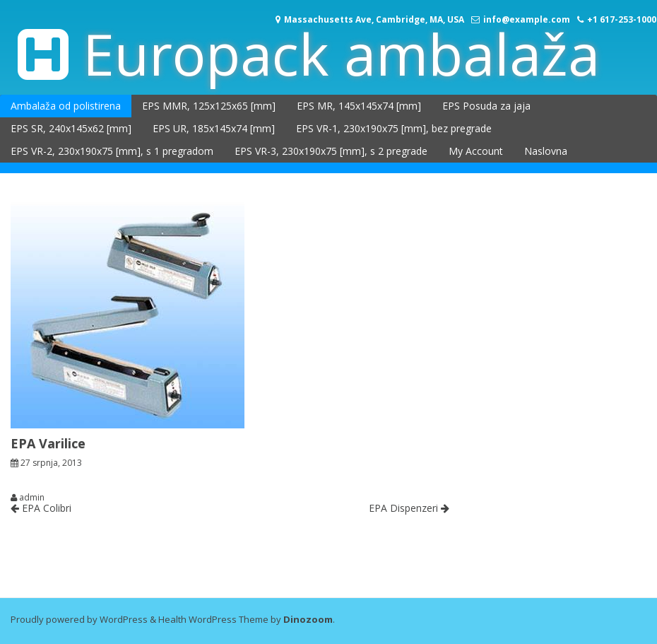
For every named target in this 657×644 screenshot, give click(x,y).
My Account (476, 151)
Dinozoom (308, 619)
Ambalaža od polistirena (66, 106)
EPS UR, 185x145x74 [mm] (214, 128)
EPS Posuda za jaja (486, 106)
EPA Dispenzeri (409, 508)
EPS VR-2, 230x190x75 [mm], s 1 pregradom (112, 151)
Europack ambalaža (341, 53)
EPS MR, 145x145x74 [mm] (359, 106)
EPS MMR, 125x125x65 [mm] (209, 106)
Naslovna (546, 151)
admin (32, 498)
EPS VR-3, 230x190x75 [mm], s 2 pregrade (331, 151)
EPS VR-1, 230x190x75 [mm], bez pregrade (394, 128)
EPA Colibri (41, 508)
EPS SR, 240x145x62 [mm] (71, 128)
